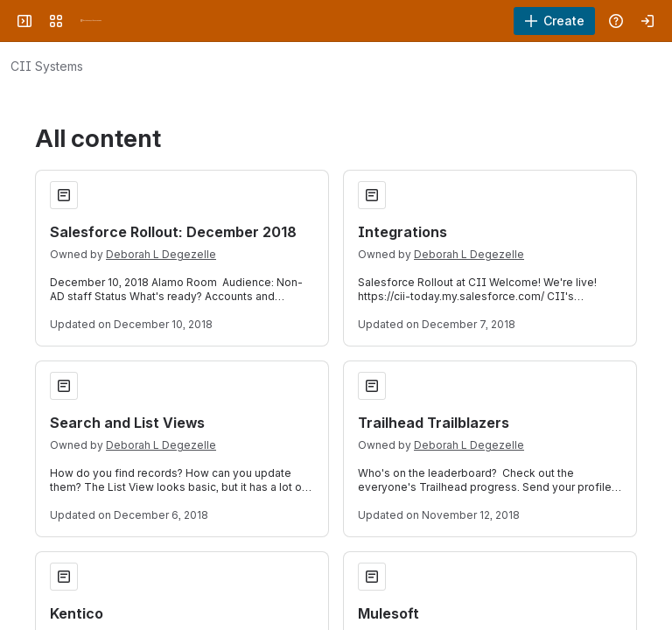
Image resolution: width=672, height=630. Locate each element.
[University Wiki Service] (91, 21)
